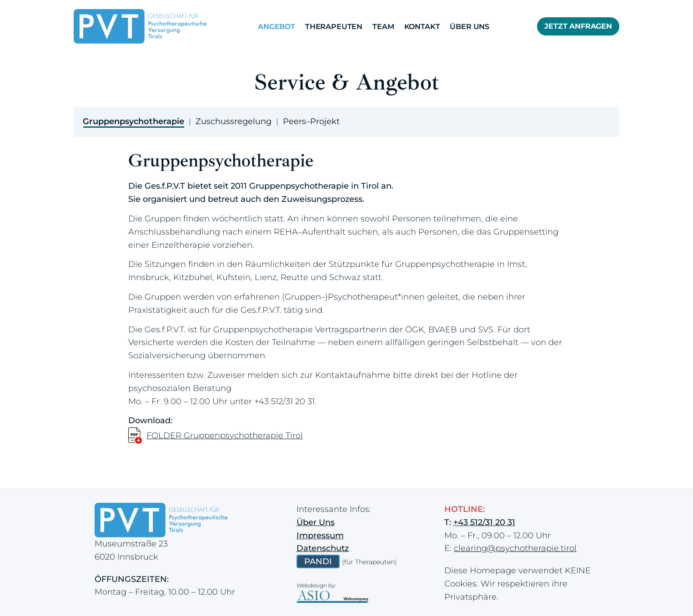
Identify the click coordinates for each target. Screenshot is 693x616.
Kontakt (422, 27)
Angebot (276, 27)
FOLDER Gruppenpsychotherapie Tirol (225, 436)
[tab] (133, 120)
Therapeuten (334, 27)
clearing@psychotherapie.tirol (515, 548)
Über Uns (470, 27)
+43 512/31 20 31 (284, 401)
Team (383, 27)
